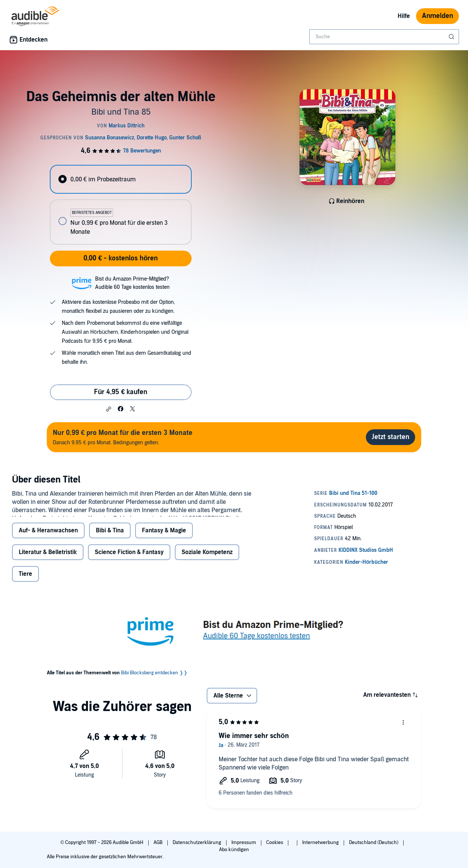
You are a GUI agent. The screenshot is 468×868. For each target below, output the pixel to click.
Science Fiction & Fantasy (129, 572)
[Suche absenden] (452, 37)
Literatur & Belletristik (48, 572)
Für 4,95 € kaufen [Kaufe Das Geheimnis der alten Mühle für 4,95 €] (121, 392)
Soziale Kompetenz (207, 572)
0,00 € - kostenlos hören (121, 258)
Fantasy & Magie (164, 551)
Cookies (275, 843)
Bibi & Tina (110, 551)
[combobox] (384, 37)
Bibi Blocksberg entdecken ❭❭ (154, 693)
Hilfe (404, 16)
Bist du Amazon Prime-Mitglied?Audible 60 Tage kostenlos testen (132, 283)
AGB (159, 843)
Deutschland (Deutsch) (374, 843)
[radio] (121, 179)
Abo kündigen (234, 850)
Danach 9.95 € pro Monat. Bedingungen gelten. (123, 437)
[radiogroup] (121, 205)
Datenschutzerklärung (197, 843)
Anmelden (437, 16)
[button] (109, 409)
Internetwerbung (321, 843)
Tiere (25, 594)
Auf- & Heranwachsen (48, 551)
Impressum (244, 843)
